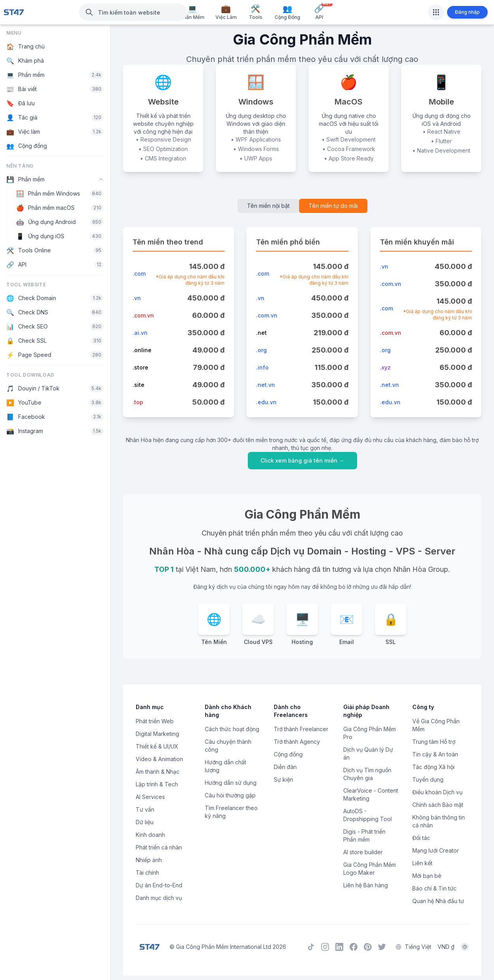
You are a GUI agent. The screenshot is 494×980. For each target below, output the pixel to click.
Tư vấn (145, 809)
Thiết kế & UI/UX (157, 746)
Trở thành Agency (297, 742)
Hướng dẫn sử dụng (231, 783)
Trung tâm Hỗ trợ (434, 742)
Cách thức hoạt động (232, 729)
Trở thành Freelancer (301, 729)
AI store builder (363, 852)
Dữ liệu (145, 822)
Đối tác (421, 838)
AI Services (150, 797)
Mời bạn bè (427, 876)
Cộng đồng (288, 754)
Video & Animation (159, 759)
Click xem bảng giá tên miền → (302, 460)
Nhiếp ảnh (149, 860)
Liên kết (422, 863)
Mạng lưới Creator (436, 850)
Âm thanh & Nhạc (158, 772)
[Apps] (436, 12)
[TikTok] (311, 946)
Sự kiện (283, 779)
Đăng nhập (467, 12)
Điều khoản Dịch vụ (437, 792)
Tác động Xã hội (433, 767)
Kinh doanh (150, 835)
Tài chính (147, 873)
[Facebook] (354, 946)
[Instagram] (325, 946)
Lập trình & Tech (157, 784)
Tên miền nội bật (268, 206)
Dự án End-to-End (159, 885)
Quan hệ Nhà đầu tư (438, 901)
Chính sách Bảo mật (438, 805)
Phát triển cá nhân (159, 847)
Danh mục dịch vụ (159, 898)
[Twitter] (382, 946)
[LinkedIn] (339, 946)
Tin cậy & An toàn (435, 754)
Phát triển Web (155, 721)
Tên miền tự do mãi (333, 206)
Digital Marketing (157, 734)
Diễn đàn (285, 767)
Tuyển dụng (428, 779)
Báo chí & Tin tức (434, 888)
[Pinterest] (368, 946)
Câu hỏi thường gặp (230, 795)
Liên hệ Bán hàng (366, 885)
